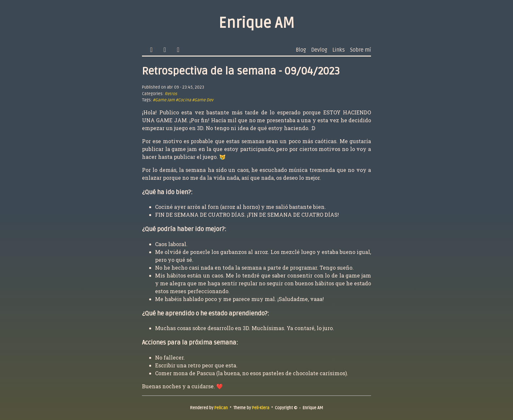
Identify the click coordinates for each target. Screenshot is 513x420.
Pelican (221, 408)
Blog (301, 50)
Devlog (319, 50)
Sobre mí (361, 50)
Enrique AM (256, 23)
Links (339, 50)
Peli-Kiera (261, 408)
